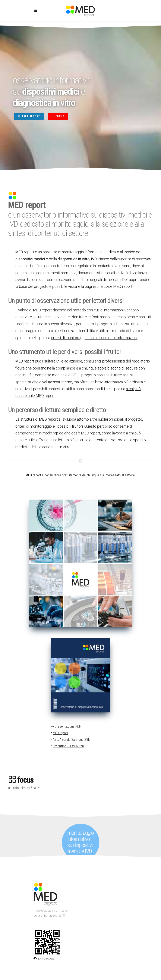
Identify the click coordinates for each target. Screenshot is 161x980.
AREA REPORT (29, 116)
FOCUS (58, 116)
